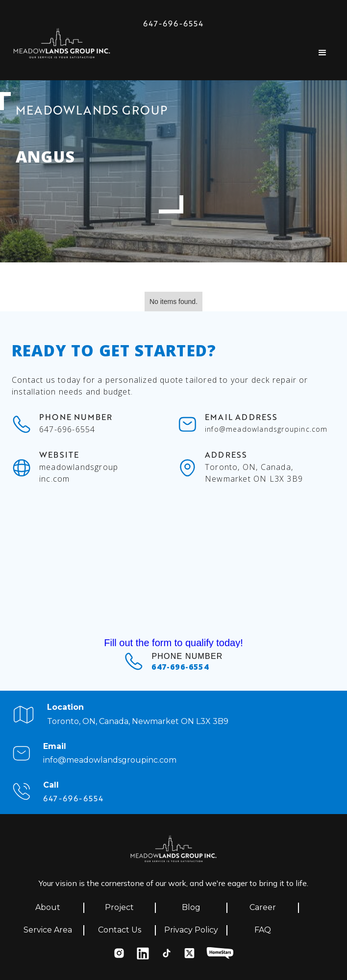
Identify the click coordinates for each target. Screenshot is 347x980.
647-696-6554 (173, 23)
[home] (62, 46)
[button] (322, 53)
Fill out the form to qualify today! (173, 643)
